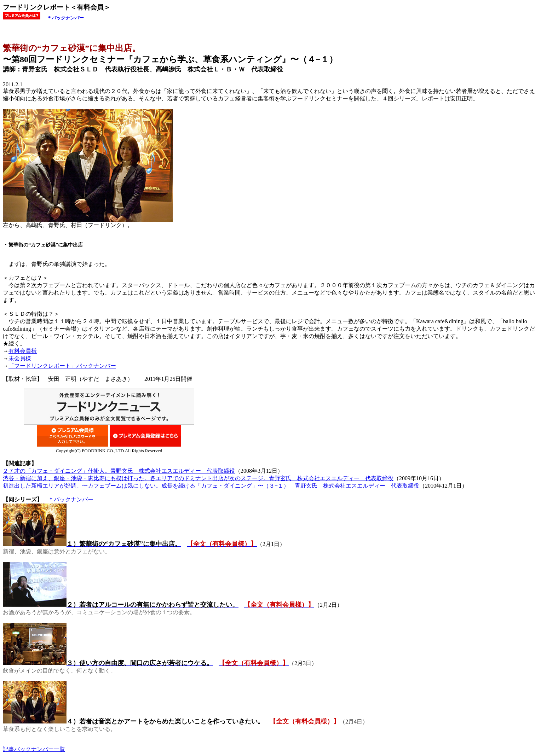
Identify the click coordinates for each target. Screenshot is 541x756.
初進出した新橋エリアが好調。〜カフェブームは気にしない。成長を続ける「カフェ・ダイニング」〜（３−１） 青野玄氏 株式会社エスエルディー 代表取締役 (211, 486)
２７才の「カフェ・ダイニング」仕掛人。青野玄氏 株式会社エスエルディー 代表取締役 (119, 471)
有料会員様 (23, 351)
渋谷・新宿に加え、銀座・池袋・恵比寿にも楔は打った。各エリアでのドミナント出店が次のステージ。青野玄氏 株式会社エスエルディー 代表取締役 (198, 478)
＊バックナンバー (65, 18)
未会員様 (20, 358)
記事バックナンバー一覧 (34, 749)
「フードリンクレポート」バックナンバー (62, 366)
